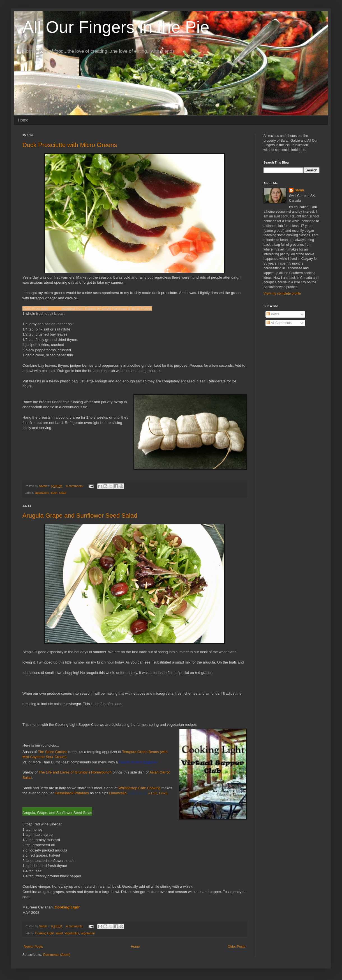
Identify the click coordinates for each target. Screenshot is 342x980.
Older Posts (236, 947)
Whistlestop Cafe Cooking (140, 788)
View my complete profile (282, 293)
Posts (273, 314)
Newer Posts (33, 947)
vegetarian (88, 933)
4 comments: (75, 486)
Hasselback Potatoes (72, 793)
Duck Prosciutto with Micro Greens (70, 145)
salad (63, 493)
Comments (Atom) (56, 955)
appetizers (42, 493)
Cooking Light (45, 933)
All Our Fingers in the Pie (116, 27)
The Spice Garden (53, 752)
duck (54, 493)
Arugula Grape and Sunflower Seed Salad (80, 516)
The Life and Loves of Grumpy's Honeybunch (75, 772)
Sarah (299, 190)
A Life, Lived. (158, 793)
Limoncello (118, 793)
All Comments (279, 323)
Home (23, 120)
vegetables (72, 933)
